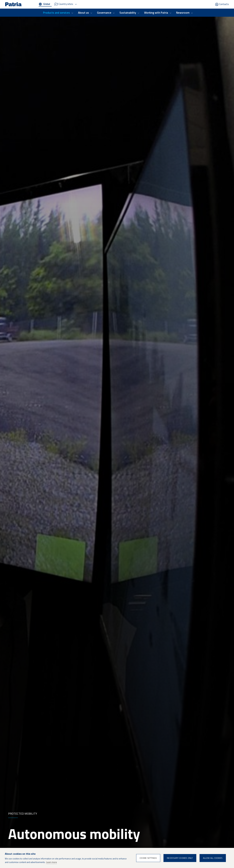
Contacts (224, 4)
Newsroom (183, 13)
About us (83, 13)
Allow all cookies (213, 858)
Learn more (52, 862)
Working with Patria (156, 13)
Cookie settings (148, 858)
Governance (104, 13)
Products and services (56, 13)
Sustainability (128, 13)
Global (47, 4)
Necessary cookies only (180, 858)
